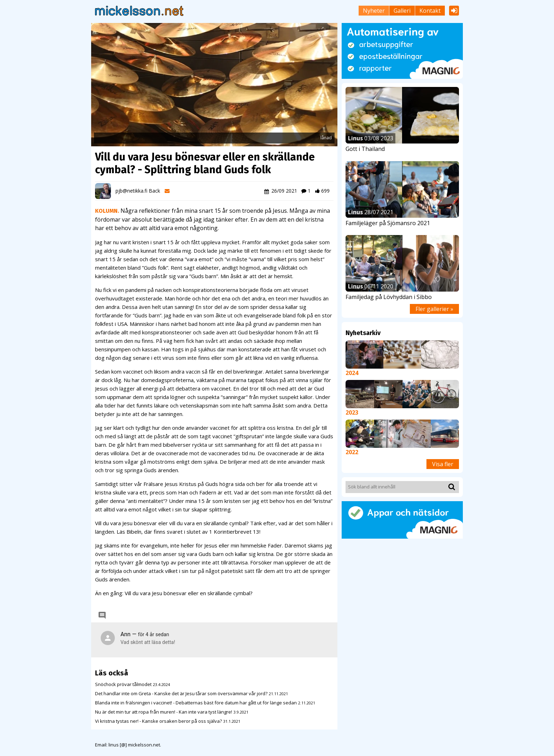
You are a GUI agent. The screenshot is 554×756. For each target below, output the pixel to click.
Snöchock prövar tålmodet (123, 684)
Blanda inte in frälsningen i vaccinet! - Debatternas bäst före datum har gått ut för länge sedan (196, 703)
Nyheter (374, 11)
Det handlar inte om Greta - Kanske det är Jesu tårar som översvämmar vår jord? (181, 693)
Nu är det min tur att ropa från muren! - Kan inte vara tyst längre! (164, 712)
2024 (352, 373)
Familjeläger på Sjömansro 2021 (388, 223)
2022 (352, 452)
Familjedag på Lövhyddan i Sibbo (389, 297)
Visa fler (443, 464)
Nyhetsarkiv (363, 333)
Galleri (402, 11)
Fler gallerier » (434, 309)
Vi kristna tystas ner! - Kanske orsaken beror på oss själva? (158, 721)
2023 (352, 412)
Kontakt (430, 11)
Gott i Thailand (365, 149)
